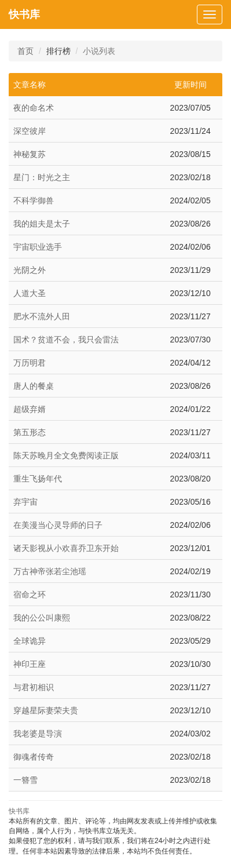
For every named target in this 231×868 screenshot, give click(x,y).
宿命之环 (30, 595)
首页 (25, 51)
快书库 (24, 14)
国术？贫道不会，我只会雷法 (66, 340)
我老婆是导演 (38, 734)
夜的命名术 (34, 108)
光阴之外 (30, 270)
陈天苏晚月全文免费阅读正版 (66, 455)
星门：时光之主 (42, 177)
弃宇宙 (25, 502)
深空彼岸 (30, 131)
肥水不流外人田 (42, 316)
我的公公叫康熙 (42, 618)
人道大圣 (30, 293)
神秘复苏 (30, 154)
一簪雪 (25, 780)
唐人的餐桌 (34, 386)
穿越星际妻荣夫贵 (46, 710)
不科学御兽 (34, 200)
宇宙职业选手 (38, 247)
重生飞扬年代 (38, 479)
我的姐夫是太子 (42, 224)
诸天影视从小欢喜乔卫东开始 (66, 548)
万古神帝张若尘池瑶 (50, 571)
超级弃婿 (30, 409)
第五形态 (30, 432)
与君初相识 (34, 687)
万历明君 (30, 363)
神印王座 (30, 664)
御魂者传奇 (34, 757)
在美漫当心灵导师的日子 (58, 525)
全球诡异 (30, 641)
